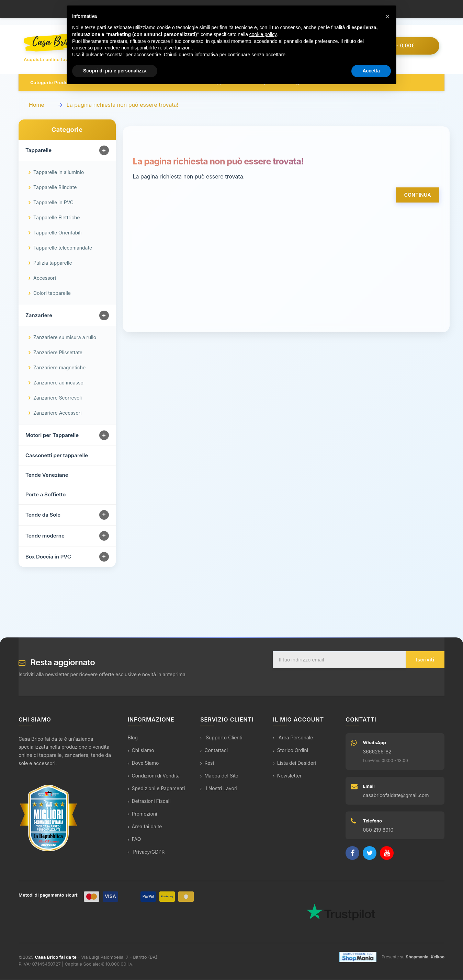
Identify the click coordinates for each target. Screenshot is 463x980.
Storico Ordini (291, 751)
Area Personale (293, 738)
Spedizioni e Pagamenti (156, 789)
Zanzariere (39, 316)
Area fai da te (145, 827)
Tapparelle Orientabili (57, 233)
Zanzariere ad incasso (58, 383)
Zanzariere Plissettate (58, 353)
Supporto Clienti (221, 738)
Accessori (45, 278)
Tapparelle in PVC (53, 203)
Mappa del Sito (219, 776)
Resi (207, 763)
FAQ (134, 839)
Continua (418, 195)
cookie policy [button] (263, 34)
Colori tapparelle (52, 293)
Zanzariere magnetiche (59, 368)
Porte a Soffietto (46, 495)
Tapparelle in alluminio (59, 172)
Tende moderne (45, 536)
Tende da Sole (43, 515)
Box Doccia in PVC (48, 557)
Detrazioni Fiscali (149, 801)
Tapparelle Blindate (55, 188)
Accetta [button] (371, 71)
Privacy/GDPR (146, 852)
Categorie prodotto (52, 83)
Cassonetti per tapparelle (57, 456)
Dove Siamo (143, 763)
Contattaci (214, 751)
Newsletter (287, 776)
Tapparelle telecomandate (63, 248)
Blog (133, 738)
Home (37, 105)
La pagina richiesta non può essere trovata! (123, 105)
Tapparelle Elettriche (57, 218)
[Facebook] (352, 853)
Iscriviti (425, 660)
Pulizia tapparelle (53, 263)
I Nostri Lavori (219, 789)
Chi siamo (141, 751)
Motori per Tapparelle (52, 435)
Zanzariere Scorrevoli (58, 398)
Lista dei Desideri (295, 763)
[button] (387, 16)
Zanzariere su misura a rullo (65, 338)
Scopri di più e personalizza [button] (115, 71)
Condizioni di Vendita (154, 776)
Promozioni (143, 814)
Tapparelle (38, 151)
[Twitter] (370, 853)
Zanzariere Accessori (57, 413)
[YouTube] (387, 853)
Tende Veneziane (47, 475)
